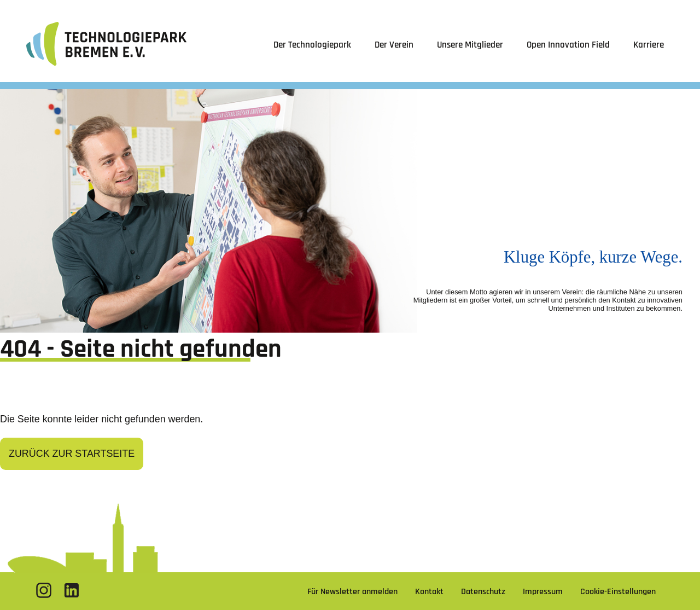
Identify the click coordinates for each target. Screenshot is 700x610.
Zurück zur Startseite (72, 454)
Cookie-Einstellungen (618, 591)
